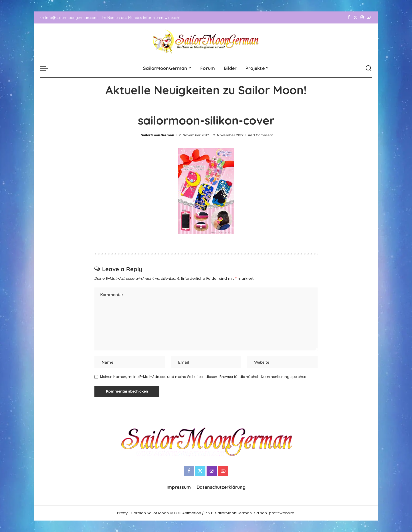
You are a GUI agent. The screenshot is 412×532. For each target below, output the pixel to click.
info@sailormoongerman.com (69, 17)
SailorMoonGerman (158, 135)
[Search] (369, 68)
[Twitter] (355, 17)
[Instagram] (362, 17)
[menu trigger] (47, 68)
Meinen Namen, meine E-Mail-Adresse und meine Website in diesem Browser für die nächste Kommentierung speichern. (204, 377)
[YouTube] (369, 17)
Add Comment (261, 135)
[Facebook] (349, 17)
